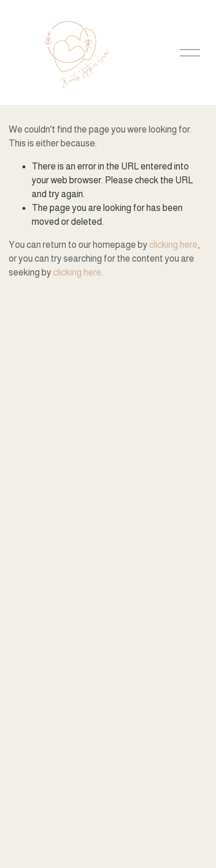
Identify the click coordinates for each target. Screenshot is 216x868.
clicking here (173, 245)
